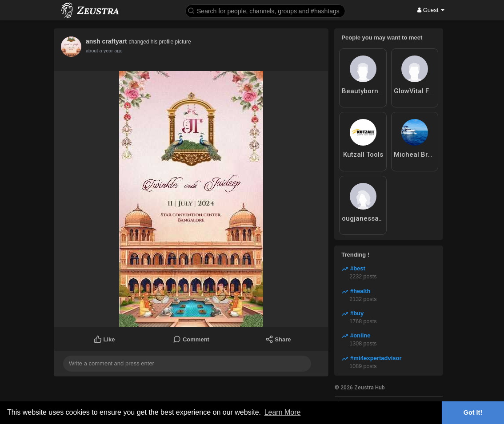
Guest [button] (431, 10)
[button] (265, 10)
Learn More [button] (283, 412)
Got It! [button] (473, 412)
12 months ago (102, 51)
